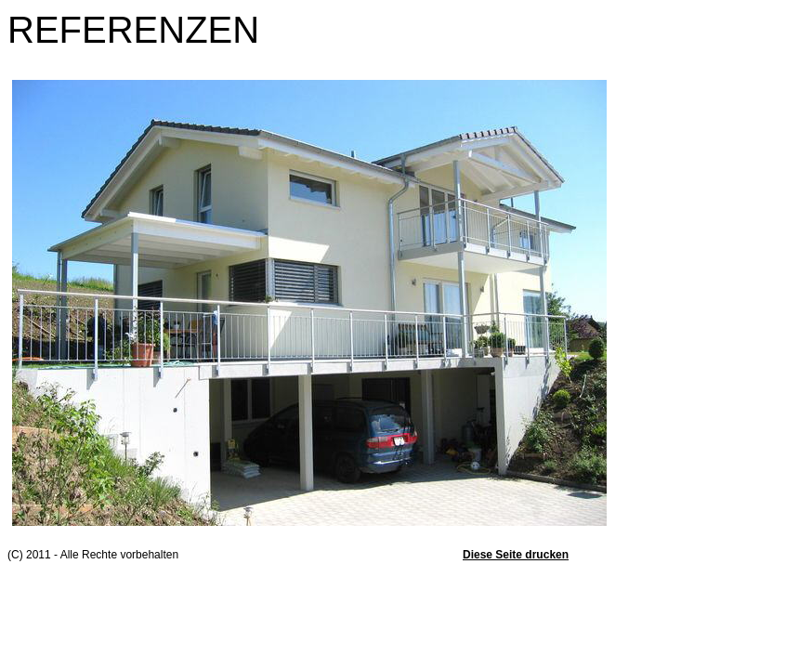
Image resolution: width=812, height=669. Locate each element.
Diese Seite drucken (516, 555)
